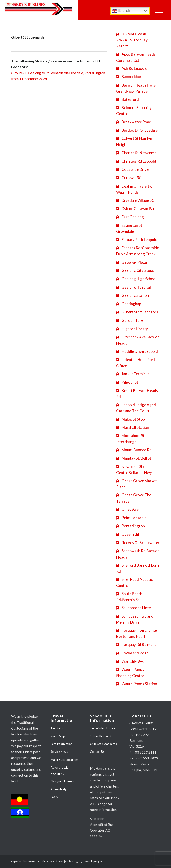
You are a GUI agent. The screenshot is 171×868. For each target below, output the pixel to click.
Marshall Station (133, 427)
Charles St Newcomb (136, 153)
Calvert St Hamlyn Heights (134, 141)
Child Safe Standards (103, 744)
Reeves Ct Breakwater (138, 543)
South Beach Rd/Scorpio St (129, 597)
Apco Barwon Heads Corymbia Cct (136, 57)
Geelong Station (132, 295)
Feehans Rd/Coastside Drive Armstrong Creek (138, 251)
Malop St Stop (130, 419)
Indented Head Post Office (136, 363)
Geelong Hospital (133, 287)
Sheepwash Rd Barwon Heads (138, 554)
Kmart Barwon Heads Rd (137, 394)
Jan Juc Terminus (133, 374)
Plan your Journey (62, 781)
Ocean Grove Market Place (136, 484)
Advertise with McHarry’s (60, 770)
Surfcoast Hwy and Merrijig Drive (135, 619)
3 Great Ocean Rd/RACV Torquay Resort (132, 40)
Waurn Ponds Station (137, 684)
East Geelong (130, 217)
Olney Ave (127, 509)
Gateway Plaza (131, 262)
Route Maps (58, 736)
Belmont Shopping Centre (134, 111)
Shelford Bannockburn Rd (137, 568)
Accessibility (59, 789)
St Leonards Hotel (134, 608)
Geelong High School (136, 279)
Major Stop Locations (64, 760)
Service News (59, 752)
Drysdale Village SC (135, 200)
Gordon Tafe (130, 320)
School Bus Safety (101, 736)
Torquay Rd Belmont (136, 644)
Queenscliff (129, 534)
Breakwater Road (134, 122)
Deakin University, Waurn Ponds (134, 189)
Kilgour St (127, 382)
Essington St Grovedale (129, 228)
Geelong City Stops (135, 270)
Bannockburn (130, 77)
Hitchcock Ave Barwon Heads (138, 340)
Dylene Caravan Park (136, 209)
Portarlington (130, 526)
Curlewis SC (129, 178)
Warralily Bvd (130, 661)
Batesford (128, 99)
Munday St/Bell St (134, 458)
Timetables (58, 728)
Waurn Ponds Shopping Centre (130, 672)
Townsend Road (132, 653)
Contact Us (97, 752)
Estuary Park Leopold (137, 240)
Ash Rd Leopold (132, 68)
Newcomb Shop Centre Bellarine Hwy (134, 470)
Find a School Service (104, 728)
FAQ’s (54, 797)
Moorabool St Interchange (130, 439)
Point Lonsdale (131, 518)
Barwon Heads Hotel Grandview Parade (136, 88)
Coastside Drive (132, 169)
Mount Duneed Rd (134, 450)
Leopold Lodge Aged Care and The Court (136, 408)
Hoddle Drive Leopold (137, 351)
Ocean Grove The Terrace (134, 498)
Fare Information (61, 744)
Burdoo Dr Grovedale (137, 130)
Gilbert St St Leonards (137, 312)
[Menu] (159, 10)
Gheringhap (129, 304)
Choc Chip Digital (93, 861)
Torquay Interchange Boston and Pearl (136, 633)
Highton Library (132, 329)
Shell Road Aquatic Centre (134, 582)
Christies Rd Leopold (136, 161)
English (121, 11)
